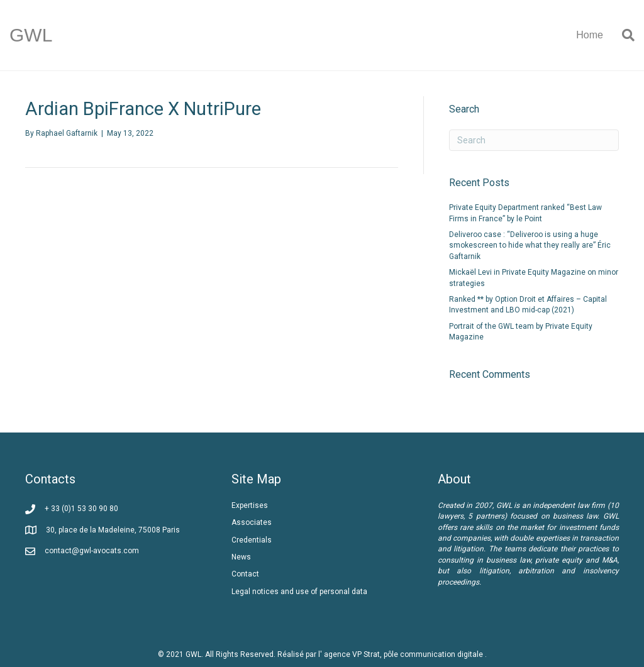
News (241, 557)
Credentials (252, 540)
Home (590, 35)
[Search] (624, 35)
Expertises (250, 505)
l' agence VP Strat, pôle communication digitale (402, 654)
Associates (252, 522)
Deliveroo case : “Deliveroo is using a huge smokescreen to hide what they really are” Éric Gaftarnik (530, 245)
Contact (245, 574)
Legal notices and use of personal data (299, 592)
